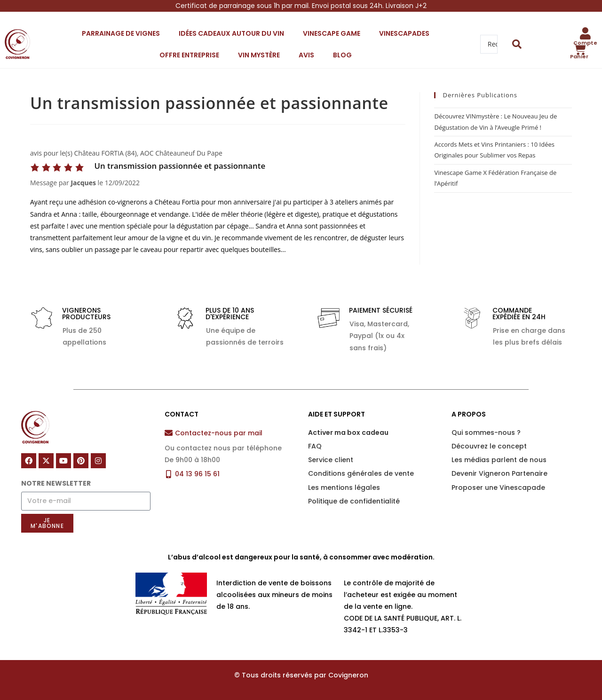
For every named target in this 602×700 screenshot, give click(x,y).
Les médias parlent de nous (499, 460)
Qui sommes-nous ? (486, 433)
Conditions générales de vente (361, 473)
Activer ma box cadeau (348, 433)
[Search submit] (517, 44)
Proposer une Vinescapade (498, 488)
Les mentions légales (344, 488)
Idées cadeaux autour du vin (231, 33)
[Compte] (586, 33)
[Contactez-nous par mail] (169, 433)
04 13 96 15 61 (197, 474)
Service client (331, 460)
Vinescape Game (332, 33)
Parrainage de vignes (121, 33)
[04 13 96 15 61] (169, 474)
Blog (342, 55)
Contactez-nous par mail (219, 433)
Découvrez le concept (489, 446)
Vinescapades (404, 33)
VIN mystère (259, 55)
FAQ (315, 446)
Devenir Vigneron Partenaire (499, 473)
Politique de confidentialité (354, 501)
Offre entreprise (189, 55)
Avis (306, 55)
